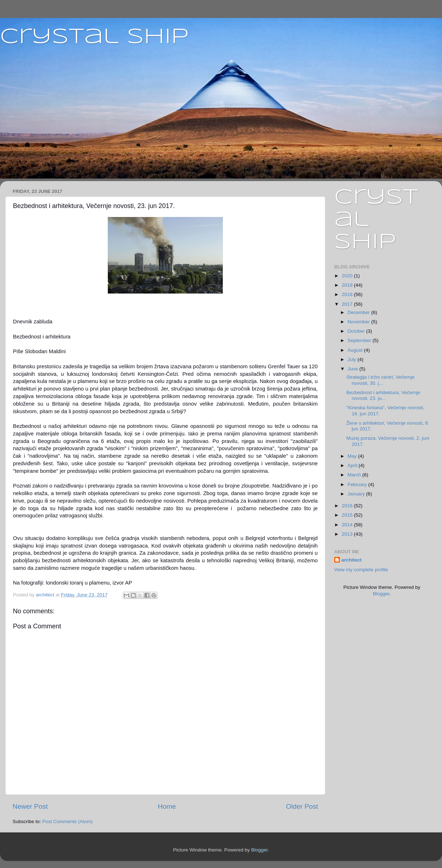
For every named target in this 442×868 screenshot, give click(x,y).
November (359, 322)
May (353, 456)
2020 (348, 276)
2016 (348, 506)
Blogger (381, 594)
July (353, 359)
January (357, 494)
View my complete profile (361, 570)
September (360, 340)
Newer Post (30, 806)
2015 (348, 515)
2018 (348, 294)
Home (167, 806)
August (356, 350)
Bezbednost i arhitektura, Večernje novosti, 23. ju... (383, 395)
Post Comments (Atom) (68, 821)
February (358, 484)
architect (351, 560)
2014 (348, 525)
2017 (348, 304)
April (353, 465)
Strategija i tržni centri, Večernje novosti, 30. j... (381, 380)
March (355, 475)
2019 (348, 285)
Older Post (302, 806)
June (353, 369)
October (357, 331)
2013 (348, 534)
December (359, 312)
